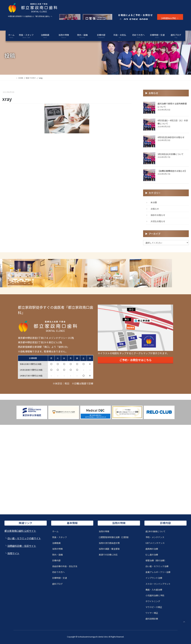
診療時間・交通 (60, 578)
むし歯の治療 (152, 555)
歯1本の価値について (155, 531)
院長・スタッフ (60, 537)
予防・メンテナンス (155, 537)
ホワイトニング (153, 601)
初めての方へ (58, 572)
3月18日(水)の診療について (171, 154)
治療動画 (56, 543)
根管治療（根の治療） (156, 560)
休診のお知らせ (158, 215)
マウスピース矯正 (154, 607)
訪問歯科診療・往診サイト (22, 546)
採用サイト (13, 553)
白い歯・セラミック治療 (157, 566)
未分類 (154, 202)
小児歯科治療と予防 (155, 595)
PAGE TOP (184, 622)
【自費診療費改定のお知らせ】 (172, 171)
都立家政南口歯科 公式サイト (20, 531)
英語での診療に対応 (108, 555)
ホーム (55, 531)
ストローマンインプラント (158, 584)
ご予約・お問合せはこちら (135, 360)
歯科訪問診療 (152, 619)
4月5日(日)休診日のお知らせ (171, 137)
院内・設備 (57, 555)
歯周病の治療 (152, 549)
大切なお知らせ (158, 221)
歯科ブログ (57, 584)
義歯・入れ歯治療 (154, 590)
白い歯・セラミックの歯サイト (24, 538)
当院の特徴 (57, 549)
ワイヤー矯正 (152, 613)
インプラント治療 (154, 578)
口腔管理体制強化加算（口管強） (114, 537)
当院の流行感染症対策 (109, 543)
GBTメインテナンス (155, 543)
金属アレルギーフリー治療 (158, 572)
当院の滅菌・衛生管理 (109, 549)
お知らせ (155, 209)
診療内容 (56, 560)
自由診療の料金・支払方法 (65, 566)
